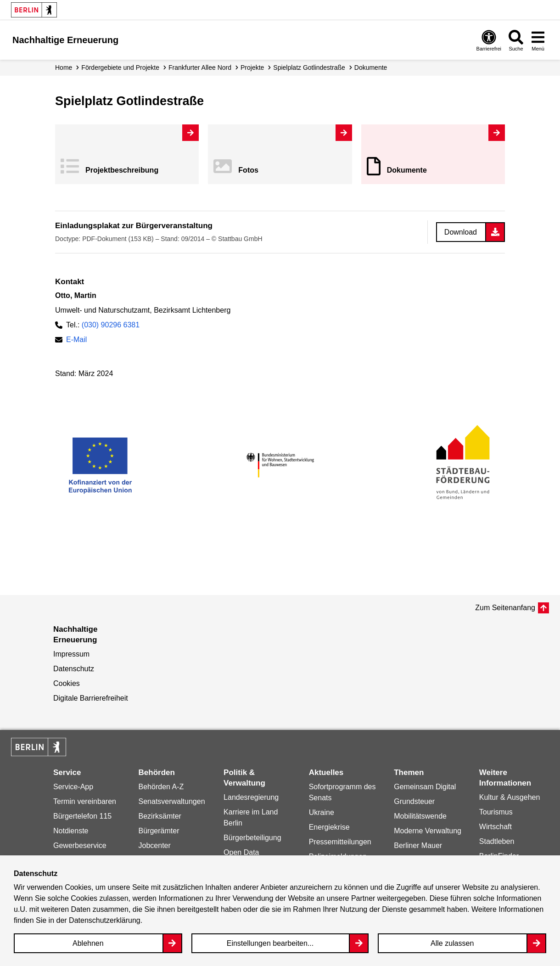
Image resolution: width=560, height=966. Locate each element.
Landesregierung (251, 797)
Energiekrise (329, 827)
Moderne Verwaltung (428, 831)
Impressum (71, 654)
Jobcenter (155, 845)
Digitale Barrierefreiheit (91, 698)
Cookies (67, 683)
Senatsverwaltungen (172, 801)
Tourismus (496, 812)
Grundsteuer (414, 801)
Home (64, 67)
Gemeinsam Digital (425, 787)
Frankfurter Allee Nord (200, 67)
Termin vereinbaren (85, 801)
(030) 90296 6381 (111, 325)
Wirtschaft (496, 827)
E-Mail (76, 340)
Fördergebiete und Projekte (120, 67)
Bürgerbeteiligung (252, 838)
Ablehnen (88, 943)
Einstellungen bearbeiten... (270, 943)
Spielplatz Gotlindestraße (309, 67)
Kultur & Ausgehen (510, 797)
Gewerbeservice (80, 845)
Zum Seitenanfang (505, 608)
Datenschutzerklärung (105, 920)
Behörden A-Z (161, 787)
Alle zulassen (452, 943)
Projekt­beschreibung (122, 170)
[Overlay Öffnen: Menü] (538, 40)
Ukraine (322, 812)
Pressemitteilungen (340, 842)
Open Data (241, 852)
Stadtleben (497, 841)
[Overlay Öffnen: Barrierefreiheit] (489, 40)
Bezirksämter (160, 816)
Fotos (248, 170)
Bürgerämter (159, 831)
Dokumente (407, 170)
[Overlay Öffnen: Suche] (516, 40)
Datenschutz (74, 669)
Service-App (73, 787)
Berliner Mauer (418, 845)
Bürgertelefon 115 (82, 816)
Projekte (252, 67)
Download (461, 232)
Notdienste (71, 831)
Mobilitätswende (420, 816)
